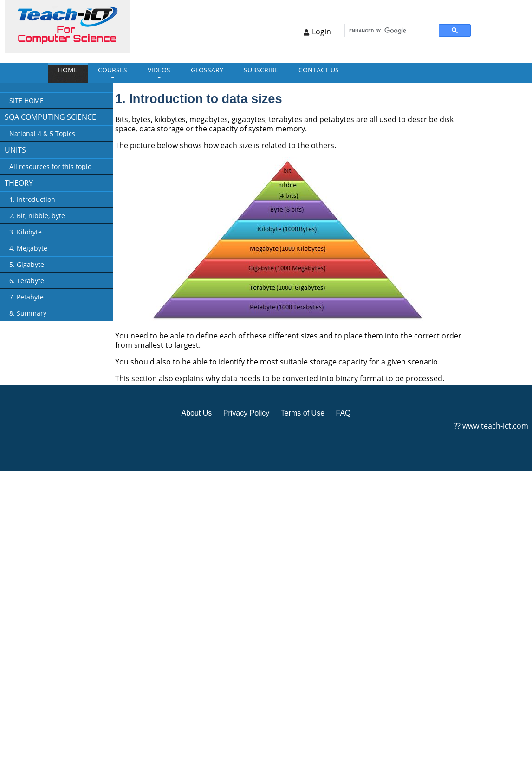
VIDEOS (159, 70)
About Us (196, 413)
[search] (387, 31)
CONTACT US (319, 70)
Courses (113, 70)
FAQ (343, 413)
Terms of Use (303, 413)
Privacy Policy (247, 413)
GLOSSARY (207, 70)
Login (321, 32)
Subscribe (261, 70)
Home (68, 70)
